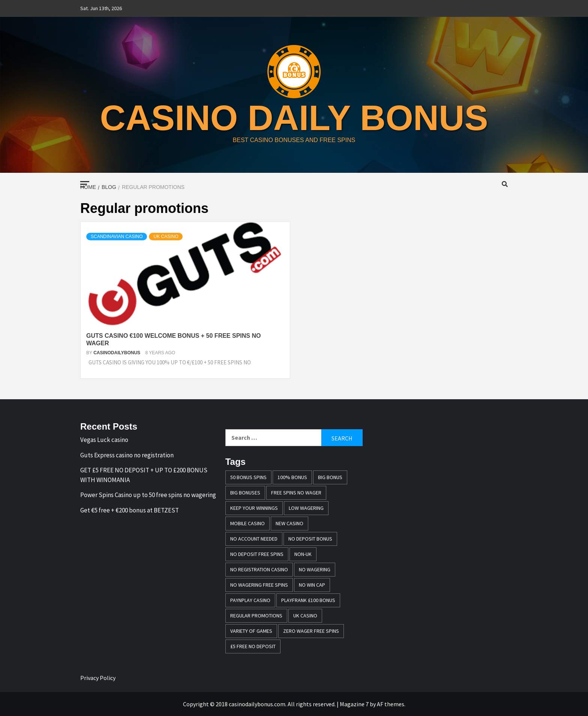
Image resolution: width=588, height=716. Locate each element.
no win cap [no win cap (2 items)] (312, 585)
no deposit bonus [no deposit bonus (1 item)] (310, 539)
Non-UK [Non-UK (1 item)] (303, 554)
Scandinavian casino (117, 237)
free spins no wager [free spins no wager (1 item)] (296, 493)
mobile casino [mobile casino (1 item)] (247, 523)
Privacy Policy (98, 678)
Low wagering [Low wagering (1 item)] (306, 508)
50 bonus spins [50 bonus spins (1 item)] (248, 477)
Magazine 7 (354, 704)
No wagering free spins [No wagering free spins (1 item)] (259, 585)
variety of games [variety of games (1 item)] (251, 631)
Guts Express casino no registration (127, 455)
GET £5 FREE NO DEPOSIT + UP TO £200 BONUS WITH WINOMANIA (144, 475)
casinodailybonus (117, 353)
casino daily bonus (294, 117)
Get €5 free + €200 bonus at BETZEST (130, 510)
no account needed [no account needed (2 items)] (254, 539)
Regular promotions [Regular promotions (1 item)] (256, 616)
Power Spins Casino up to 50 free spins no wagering (148, 495)
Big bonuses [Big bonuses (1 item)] (245, 493)
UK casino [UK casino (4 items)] (305, 616)
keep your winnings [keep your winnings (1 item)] (254, 508)
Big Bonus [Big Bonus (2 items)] (330, 477)
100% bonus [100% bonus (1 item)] (292, 477)
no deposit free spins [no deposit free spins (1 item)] (257, 554)
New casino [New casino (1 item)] (289, 523)
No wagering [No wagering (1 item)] (315, 569)
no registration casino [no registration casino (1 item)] (259, 569)
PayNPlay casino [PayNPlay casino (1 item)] (250, 600)
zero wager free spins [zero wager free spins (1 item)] (311, 631)
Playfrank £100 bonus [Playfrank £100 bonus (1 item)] (308, 600)
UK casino (166, 237)
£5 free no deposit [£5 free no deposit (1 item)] (253, 646)
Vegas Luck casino (104, 440)
